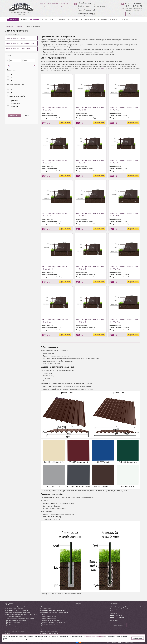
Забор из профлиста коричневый (18, 49)
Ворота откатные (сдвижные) (15, 607)
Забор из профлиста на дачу (16, 38)
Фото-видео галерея (88, 19)
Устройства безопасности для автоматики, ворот (55, 613)
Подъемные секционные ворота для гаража (20, 618)
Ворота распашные (12, 628)
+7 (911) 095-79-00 (133, 3)
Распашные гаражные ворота (16, 626)
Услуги (44, 19)
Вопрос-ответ (73, 19)
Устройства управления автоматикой (53, 611)
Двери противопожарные (49, 624)
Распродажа (34, 19)
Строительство (46, 630)
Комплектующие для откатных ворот (53, 622)
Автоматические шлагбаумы (50, 632)
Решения (24, 19)
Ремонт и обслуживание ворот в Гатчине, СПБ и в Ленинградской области (21, 615)
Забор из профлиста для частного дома (20, 43)
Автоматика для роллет (48, 616)
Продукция (14, 19)
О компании (103, 19)
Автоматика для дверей (49, 618)
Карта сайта (114, 620)
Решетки (44, 628)
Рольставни (10, 630)
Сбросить (29, 116)
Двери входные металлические (16, 620)
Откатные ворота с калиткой (15, 609)
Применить (14, 116)
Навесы (9, 634)
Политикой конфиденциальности (93, 636)
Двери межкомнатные (13, 622)
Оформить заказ (65, 123)
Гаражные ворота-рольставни (16, 632)
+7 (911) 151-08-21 (133, 6)
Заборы (9, 624)
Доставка (62, 19)
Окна (43, 626)
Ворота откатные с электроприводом (18, 613)
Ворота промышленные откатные (17, 611)
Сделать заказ (134, 14)
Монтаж (53, 19)
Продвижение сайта (116, 642)
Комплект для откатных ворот (51, 620)
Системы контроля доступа (50, 634)
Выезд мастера (81, 607)
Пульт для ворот (46, 609)
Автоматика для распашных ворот (52, 607)
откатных (104, 68)
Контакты (113, 19)
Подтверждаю (138, 638)
